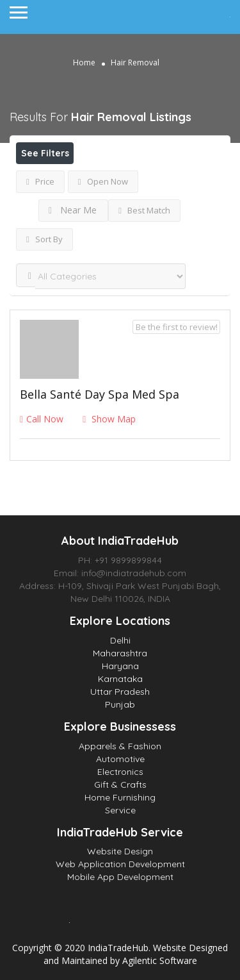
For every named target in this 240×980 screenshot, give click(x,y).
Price (40, 181)
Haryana (120, 666)
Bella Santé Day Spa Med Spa (100, 394)
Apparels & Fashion (120, 746)
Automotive (120, 759)
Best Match (144, 210)
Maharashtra (120, 653)
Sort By (44, 239)
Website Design (120, 851)
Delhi (120, 640)
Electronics (120, 772)
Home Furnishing (120, 797)
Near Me (73, 210)
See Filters (45, 153)
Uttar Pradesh (120, 692)
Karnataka (120, 679)
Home (84, 62)
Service (120, 810)
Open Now (103, 181)
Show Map (109, 419)
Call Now (42, 419)
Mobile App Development (120, 877)
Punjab (120, 704)
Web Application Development (120, 864)
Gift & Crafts (120, 785)
